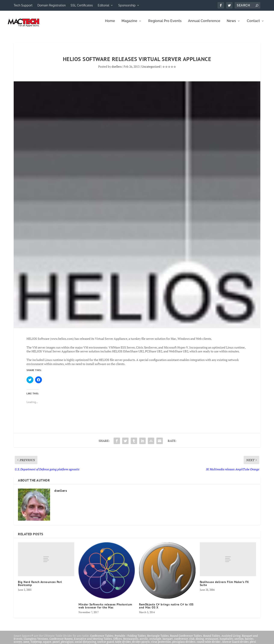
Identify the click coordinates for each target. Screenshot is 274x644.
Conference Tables (102, 639)
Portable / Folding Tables (130, 639)
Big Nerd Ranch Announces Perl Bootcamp (40, 586)
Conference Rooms (61, 642)
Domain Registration (52, 5)
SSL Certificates (82, 5)
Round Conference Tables (186, 639)
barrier (249, 642)
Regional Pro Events (165, 24)
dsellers (117, 69)
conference (181, 642)
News (231, 24)
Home (110, 24)
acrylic (144, 642)
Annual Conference (204, 24)
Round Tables (212, 639)
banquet (168, 642)
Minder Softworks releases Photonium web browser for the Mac (105, 609)
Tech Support (23, 5)
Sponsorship (127, 5)
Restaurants (131, 642)
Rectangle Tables (158, 639)
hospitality (226, 642)
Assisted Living (231, 639)
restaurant (212, 642)
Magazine (129, 24)
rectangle (155, 642)
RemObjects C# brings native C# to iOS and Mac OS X (166, 609)
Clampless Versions (36, 642)
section (239, 642)
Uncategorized (151, 69)
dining (200, 642)
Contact (253, 24)
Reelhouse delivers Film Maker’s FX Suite (224, 586)
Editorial (104, 5)
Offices (118, 642)
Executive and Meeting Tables (93, 642)
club (192, 642)
